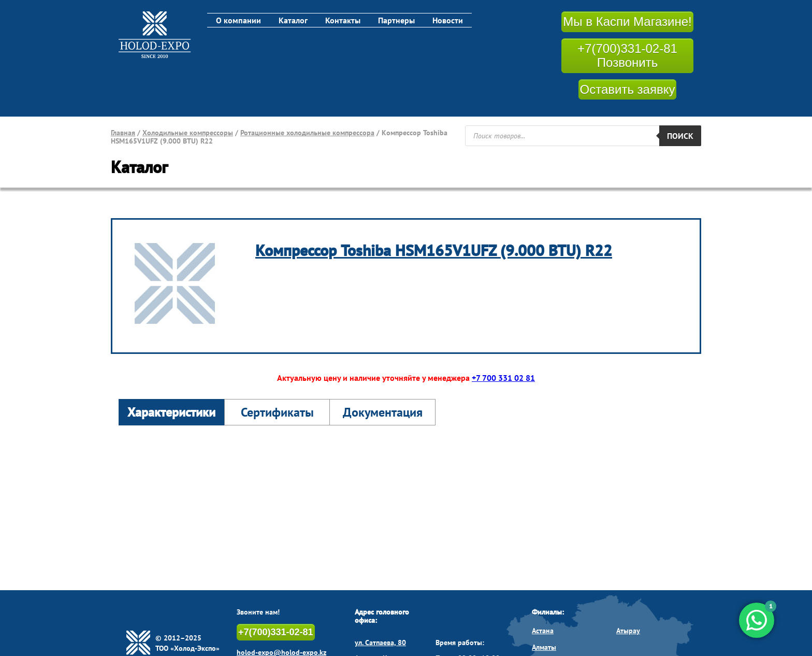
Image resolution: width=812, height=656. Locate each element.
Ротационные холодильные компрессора (307, 133)
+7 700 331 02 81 (503, 378)
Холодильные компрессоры (188, 133)
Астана (543, 631)
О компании (238, 20)
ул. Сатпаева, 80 (380, 643)
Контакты (343, 20)
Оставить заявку (628, 89)
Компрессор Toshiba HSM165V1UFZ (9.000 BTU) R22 (434, 250)
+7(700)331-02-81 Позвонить (627, 56)
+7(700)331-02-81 (276, 632)
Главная (123, 133)
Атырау (628, 631)
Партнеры (396, 20)
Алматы (544, 647)
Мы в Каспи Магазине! (627, 22)
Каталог (293, 20)
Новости (448, 20)
